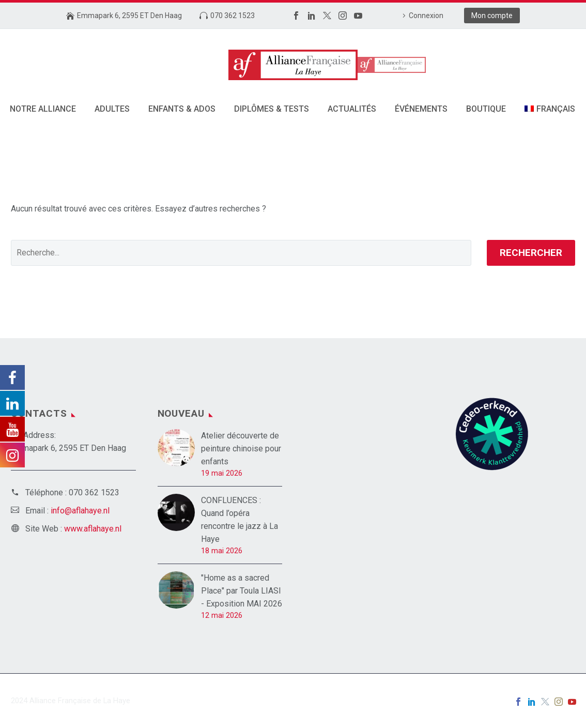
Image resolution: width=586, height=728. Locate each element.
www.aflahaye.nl (93, 529)
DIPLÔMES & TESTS (272, 109)
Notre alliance (43, 109)
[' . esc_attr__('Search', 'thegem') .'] (241, 253)
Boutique (486, 109)
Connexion (426, 16)
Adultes (112, 109)
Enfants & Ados (182, 109)
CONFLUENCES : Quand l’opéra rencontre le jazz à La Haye (240, 520)
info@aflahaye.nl (80, 511)
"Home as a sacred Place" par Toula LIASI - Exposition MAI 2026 (242, 591)
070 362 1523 (233, 16)
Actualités (352, 109)
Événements (421, 109)
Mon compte (492, 16)
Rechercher (531, 253)
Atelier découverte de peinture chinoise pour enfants (241, 449)
